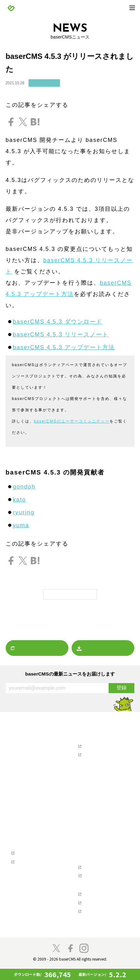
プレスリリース (24, 760)
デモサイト (20, 832)
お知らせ (18, 745)
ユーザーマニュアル (95, 755)
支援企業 (81, 892)
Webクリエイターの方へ (28, 849)
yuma (21, 525)
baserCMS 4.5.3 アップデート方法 (64, 347)
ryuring (24, 512)
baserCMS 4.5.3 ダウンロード (58, 322)
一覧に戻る (70, 594)
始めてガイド (22, 824)
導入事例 (18, 839)
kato (19, 500)
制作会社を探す (87, 772)
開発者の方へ (22, 914)
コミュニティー (94, 421)
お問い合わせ (89, 762)
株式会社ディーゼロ (95, 914)
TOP (10, 727)
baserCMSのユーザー (56, 421)
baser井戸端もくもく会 (31, 921)
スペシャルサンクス (28, 928)
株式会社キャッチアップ (99, 922)
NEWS (12, 737)
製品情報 (14, 802)
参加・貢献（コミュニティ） (32, 877)
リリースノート (44, 83)
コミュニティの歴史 (28, 892)
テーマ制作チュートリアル (34, 866)
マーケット (20, 782)
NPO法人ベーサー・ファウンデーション (103, 902)
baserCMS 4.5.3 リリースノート (61, 334)
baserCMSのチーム (28, 899)
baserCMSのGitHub (95, 873)
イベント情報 (22, 767)
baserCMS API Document (100, 881)
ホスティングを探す (91, 783)
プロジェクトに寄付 (28, 906)
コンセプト (20, 884)
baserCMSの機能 (26, 817)
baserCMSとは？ (26, 809)
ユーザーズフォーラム (97, 746)
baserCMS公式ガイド (30, 858)
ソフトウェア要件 (93, 856)
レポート (18, 774)
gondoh (24, 487)
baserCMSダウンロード (95, 793)
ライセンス (87, 864)
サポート (81, 737)
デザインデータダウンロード (103, 800)
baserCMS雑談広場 (91, 933)
